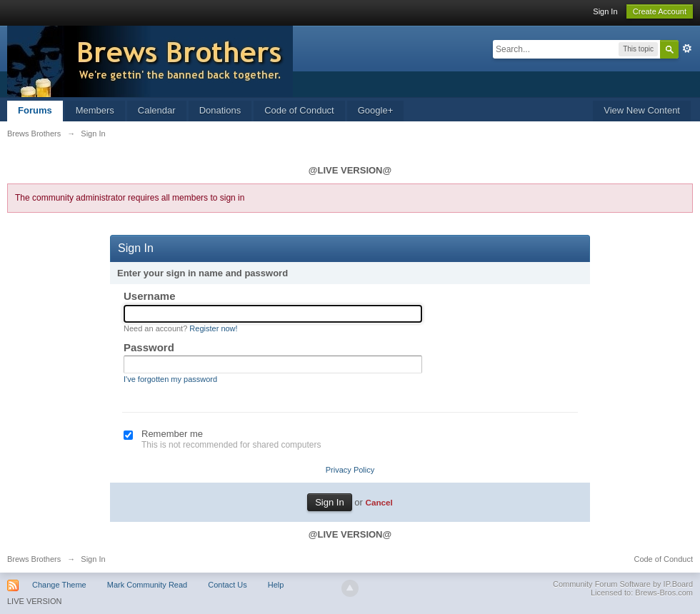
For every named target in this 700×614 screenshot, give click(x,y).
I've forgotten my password (170, 379)
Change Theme (59, 585)
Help (276, 585)
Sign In (605, 11)
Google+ (376, 110)
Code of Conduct (299, 110)
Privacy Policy (350, 470)
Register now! (213, 328)
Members (95, 110)
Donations (220, 110)
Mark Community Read (147, 585)
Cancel (379, 502)
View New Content (642, 110)
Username (150, 296)
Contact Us (227, 585)
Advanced (687, 49)
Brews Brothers (34, 559)
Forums (35, 110)
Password (149, 347)
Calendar (157, 110)
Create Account (660, 11)
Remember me (172, 434)
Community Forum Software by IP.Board (623, 584)
